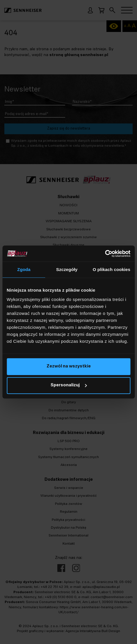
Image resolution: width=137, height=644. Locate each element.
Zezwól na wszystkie (69, 366)
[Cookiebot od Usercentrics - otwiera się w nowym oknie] (105, 254)
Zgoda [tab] (24, 269)
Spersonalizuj (69, 385)
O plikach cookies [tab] (112, 269)
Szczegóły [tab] (67, 269)
